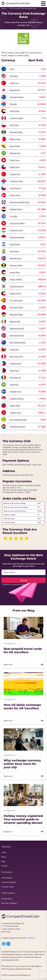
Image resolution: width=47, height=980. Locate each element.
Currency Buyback (9, 882)
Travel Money (7, 878)
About (4, 857)
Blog (3, 861)
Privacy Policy (7, 899)
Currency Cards (8, 887)
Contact (4, 866)
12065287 (31, 938)
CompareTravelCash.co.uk (12, 952)
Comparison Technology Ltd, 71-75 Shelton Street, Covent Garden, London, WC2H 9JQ (13, 927)
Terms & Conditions (9, 903)
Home (4, 8)
